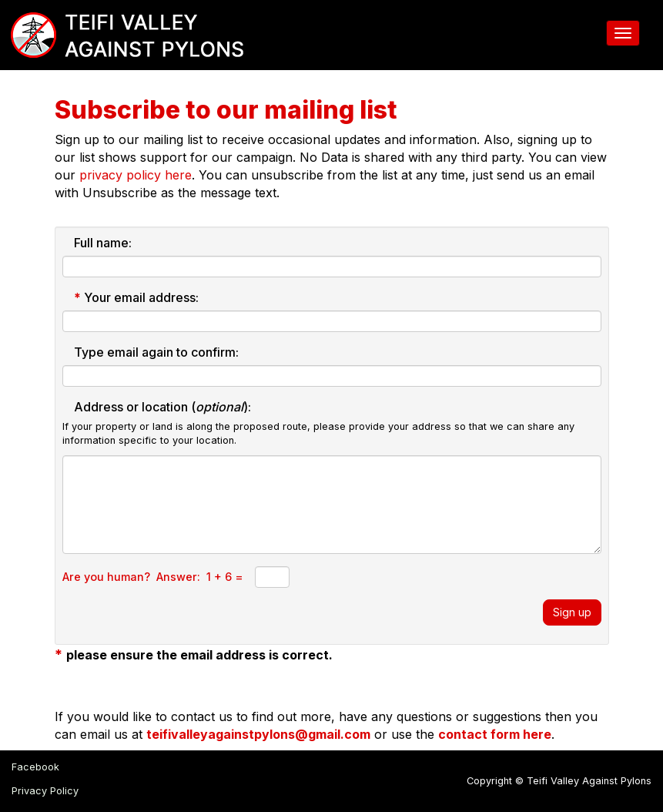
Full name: (103, 243)
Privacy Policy (45, 791)
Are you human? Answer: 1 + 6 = (153, 577)
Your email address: (136, 297)
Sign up (572, 612)
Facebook (35, 767)
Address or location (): (162, 407)
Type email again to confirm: (156, 352)
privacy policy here (136, 175)
